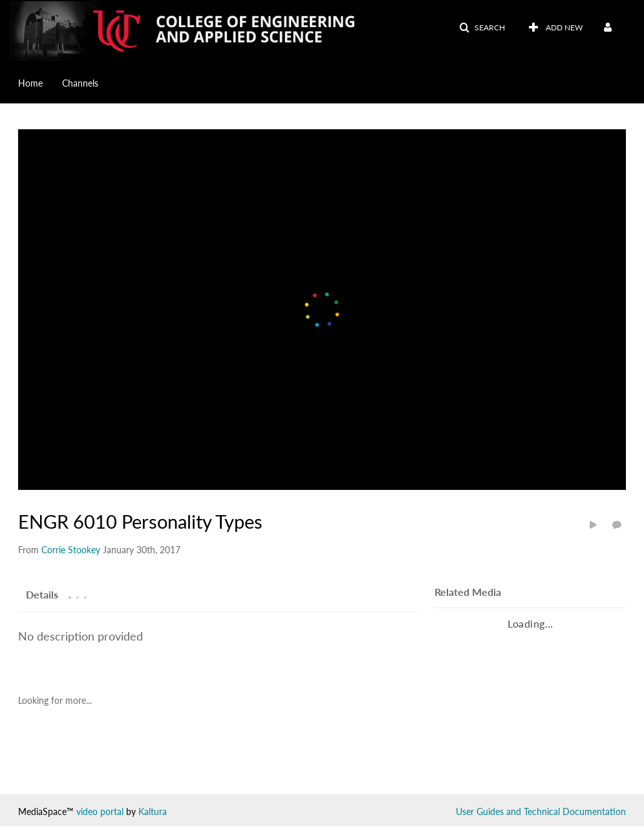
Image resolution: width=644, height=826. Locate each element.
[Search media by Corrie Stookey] (71, 550)
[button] (482, 28)
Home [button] (30, 83)
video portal (100, 811)
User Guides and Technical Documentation (541, 811)
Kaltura (153, 811)
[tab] (42, 594)
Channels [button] (80, 83)
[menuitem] (40, 82)
